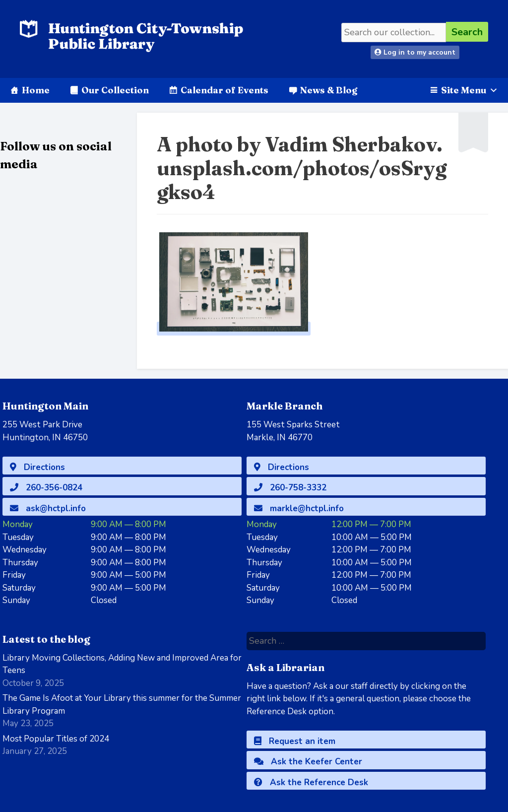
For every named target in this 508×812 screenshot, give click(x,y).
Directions (37, 467)
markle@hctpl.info (299, 508)
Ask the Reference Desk (311, 782)
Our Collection (115, 90)
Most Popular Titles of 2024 (56, 739)
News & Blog (329, 90)
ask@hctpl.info (48, 508)
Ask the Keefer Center (308, 762)
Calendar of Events (224, 90)
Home (36, 90)
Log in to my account (415, 52)
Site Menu (470, 90)
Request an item (295, 741)
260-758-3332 (290, 488)
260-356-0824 (46, 488)
